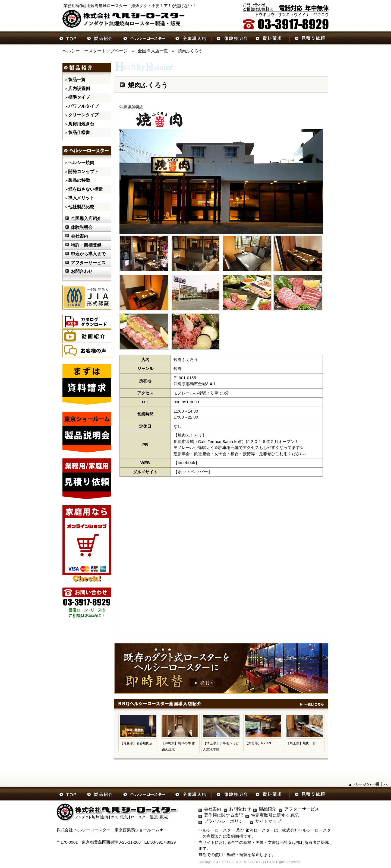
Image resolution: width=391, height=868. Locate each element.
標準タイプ (79, 97)
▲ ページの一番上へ (368, 784)
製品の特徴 (79, 180)
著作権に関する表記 (223, 815)
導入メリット (81, 198)
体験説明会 (82, 227)
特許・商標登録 (86, 245)
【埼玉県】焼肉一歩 (301, 743)
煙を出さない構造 (86, 189)
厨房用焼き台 (81, 124)
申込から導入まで (88, 254)
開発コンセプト (83, 172)
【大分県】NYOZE (259, 743)
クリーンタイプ (83, 115)
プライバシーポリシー (226, 821)
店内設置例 (79, 89)
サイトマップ (268, 821)
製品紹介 (267, 809)
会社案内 (80, 236)
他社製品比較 (81, 207)
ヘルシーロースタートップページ (95, 51)
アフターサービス (88, 263)
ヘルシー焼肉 (81, 163)
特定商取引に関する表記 (275, 815)
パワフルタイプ (83, 106)
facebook (186, 463)
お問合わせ (82, 271)
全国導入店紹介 (86, 218)
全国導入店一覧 (153, 51)
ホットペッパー (193, 472)
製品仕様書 (79, 133)
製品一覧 (77, 80)
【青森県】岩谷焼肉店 (136, 743)
